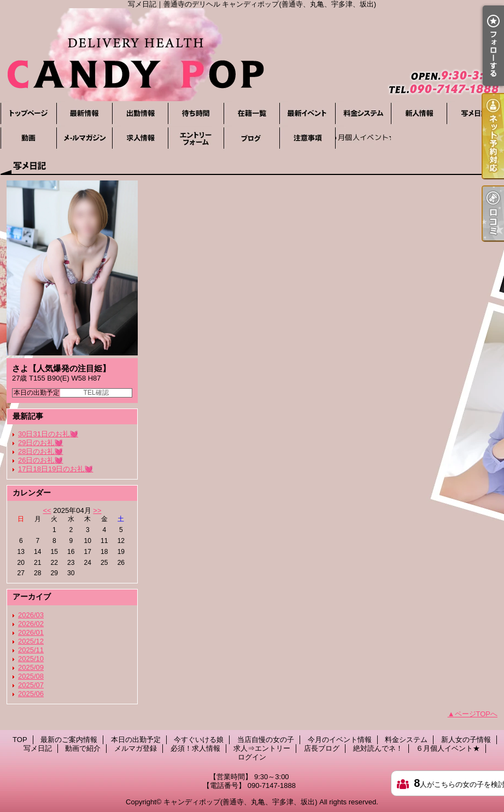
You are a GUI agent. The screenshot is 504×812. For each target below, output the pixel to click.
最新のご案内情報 (84, 113)
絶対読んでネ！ (307, 138)
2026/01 (31, 632)
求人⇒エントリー (196, 138)
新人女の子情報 (419, 113)
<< (47, 510)
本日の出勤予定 (140, 113)
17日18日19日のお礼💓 (55, 469)
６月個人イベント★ (363, 138)
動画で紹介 (28, 138)
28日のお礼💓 (40, 451)
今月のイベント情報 (307, 113)
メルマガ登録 (84, 138)
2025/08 (31, 676)
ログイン (252, 757)
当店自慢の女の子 (251, 113)
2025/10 (31, 659)
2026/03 (31, 615)
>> (97, 510)
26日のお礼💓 (40, 460)
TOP (28, 113)
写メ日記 (474, 113)
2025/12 (31, 641)
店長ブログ (251, 138)
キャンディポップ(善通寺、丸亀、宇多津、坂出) (241, 802)
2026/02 (31, 624)
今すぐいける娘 (196, 113)
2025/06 (31, 694)
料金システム (363, 113)
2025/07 (31, 685)
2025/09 (31, 667)
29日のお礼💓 (40, 443)
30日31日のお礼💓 (48, 434)
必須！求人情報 (140, 138)
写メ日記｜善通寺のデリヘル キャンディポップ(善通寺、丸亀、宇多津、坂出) (252, 55)
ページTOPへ (476, 714)
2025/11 (31, 650)
